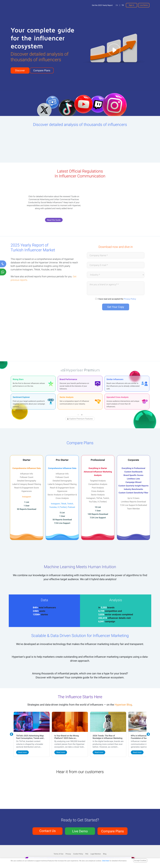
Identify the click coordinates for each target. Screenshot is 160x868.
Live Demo (144, 5)
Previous (12, 734)
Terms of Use (58, 854)
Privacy (68, 854)
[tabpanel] (33, 393)
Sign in (131, 5)
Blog (105, 854)
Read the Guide (54, 220)
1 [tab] (78, 415)
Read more (22, 752)
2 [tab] (82, 415)
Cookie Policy (78, 854)
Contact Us (48, 831)
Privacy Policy (130, 299)
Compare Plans (42, 70)
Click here (106, 861)
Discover (20, 70)
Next (148, 734)
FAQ (87, 854)
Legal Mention (96, 854)
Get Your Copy (116, 307)
